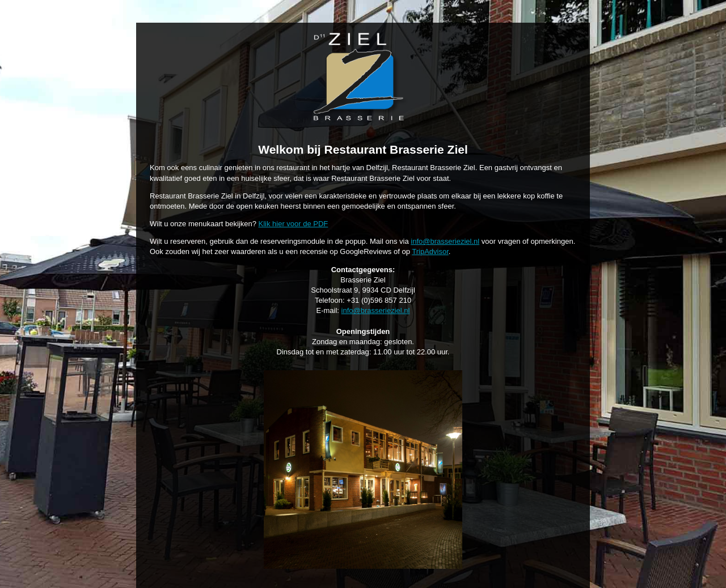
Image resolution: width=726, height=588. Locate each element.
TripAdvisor (430, 251)
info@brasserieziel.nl (445, 241)
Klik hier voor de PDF (293, 224)
